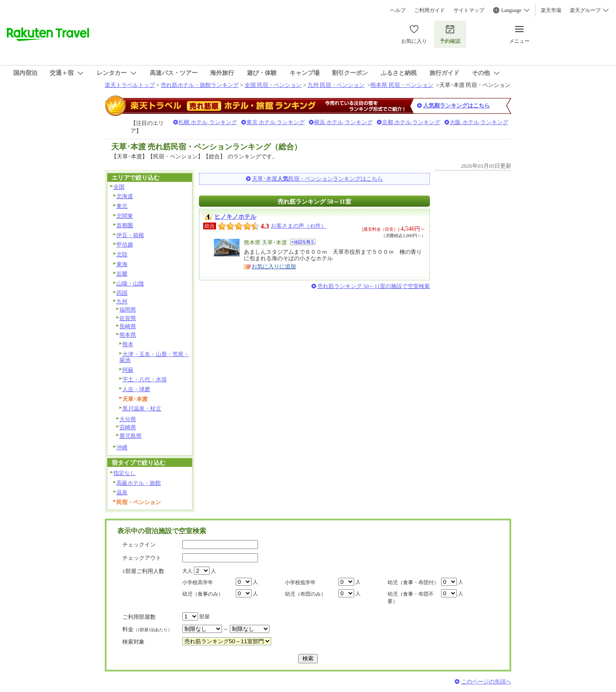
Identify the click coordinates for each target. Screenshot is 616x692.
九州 (122, 301)
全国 (119, 187)
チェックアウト (142, 558)
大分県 (128, 419)
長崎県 (128, 326)
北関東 (125, 216)
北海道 (125, 196)
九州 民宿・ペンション (336, 85)
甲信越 (125, 245)
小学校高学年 (198, 582)
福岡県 (128, 310)
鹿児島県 (130, 436)
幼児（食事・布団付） (413, 582)
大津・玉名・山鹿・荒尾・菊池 (154, 357)
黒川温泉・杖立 (142, 408)
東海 (122, 264)
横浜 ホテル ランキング (343, 122)
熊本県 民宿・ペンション (402, 85)
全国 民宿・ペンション (273, 85)
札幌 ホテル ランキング (208, 122)
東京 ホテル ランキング (276, 122)
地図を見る (303, 242)
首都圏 (125, 225)
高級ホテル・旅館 (139, 483)
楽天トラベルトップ (130, 85)
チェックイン (139, 545)
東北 (122, 206)
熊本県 (128, 335)
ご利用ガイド (429, 10)
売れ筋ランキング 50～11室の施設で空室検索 (374, 286)
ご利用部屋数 (139, 617)
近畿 (122, 274)
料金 (147, 629)
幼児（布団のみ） (305, 594)
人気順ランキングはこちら (456, 105)
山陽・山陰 (130, 284)
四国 (122, 293)
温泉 (122, 492)
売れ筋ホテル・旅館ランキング (200, 85)
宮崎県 (128, 427)
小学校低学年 (300, 582)
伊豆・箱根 (130, 235)
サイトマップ (469, 10)
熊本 (128, 344)
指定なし (124, 473)
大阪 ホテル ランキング (479, 122)
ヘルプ (398, 10)
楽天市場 (551, 10)
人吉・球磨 (136, 389)
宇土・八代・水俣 (145, 379)
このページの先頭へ (486, 682)
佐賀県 (128, 318)
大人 (187, 571)
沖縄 (122, 447)
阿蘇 (128, 370)
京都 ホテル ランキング (411, 122)
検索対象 (133, 642)
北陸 (122, 254)
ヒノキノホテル (235, 217)
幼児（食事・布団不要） (411, 598)
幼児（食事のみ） (203, 594)
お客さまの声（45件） (299, 226)
